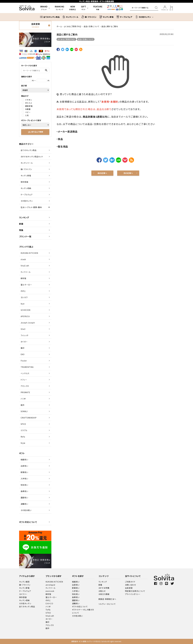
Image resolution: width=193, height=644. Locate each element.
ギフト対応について (28, 522)
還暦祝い (24, 498)
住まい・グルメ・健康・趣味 (31, 207)
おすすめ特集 (104, 588)
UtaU (23, 329)
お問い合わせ (130, 585)
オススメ (29, 103)
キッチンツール (27, 163)
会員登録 (129, 588)
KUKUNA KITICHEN (29, 253)
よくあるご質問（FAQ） (66, 39)
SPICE (23, 424)
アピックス (25, 386)
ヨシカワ (24, 297)
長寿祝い (24, 491)
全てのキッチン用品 (29, 150)
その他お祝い (26, 510)
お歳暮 (28, 109)
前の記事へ (102, 173)
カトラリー (23, 594)
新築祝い (24, 472)
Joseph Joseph (28, 323)
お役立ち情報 (104, 594)
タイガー (24, 342)
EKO (23, 354)
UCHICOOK (26, 310)
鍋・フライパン (26, 169)
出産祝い (24, 466)
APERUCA (25, 316)
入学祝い (24, 479)
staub (23, 259)
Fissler (24, 361)
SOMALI (24, 411)
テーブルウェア (27, 195)
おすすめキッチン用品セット (32, 157)
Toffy (48, 610)
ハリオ (23, 399)
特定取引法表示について (135, 591)
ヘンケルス (25, 373)
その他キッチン (27, 201)
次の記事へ (128, 173)
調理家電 (29, 106)
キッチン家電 (26, 176)
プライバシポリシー (133, 594)
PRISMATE (25, 392)
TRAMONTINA (27, 367)
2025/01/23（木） (167, 34)
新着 (21, 224)
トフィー (24, 380)
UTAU (48, 613)
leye (23, 304)
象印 (23, 348)
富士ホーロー (26, 285)
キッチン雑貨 (24, 582)
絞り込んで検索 (35, 132)
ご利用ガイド (130, 582)
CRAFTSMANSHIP (29, 418)
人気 (27, 115)
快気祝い (24, 485)
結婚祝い (24, 460)
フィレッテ (25, 335)
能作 (23, 405)
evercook (50, 591)
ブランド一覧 (25, 236)
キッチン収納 (26, 188)
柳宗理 (23, 278)
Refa (23, 437)
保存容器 (24, 182)
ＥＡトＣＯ (49, 603)
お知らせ (102, 591)
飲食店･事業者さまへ (107, 599)
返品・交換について (86, 39)
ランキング (24, 217)
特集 (21, 230)
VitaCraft (25, 266)
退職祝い (24, 504)
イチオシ (29, 100)
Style (23, 443)
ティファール (26, 272)
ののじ (23, 291)
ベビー (28, 112)
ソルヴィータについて (107, 604)
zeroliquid (50, 585)
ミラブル (24, 430)
